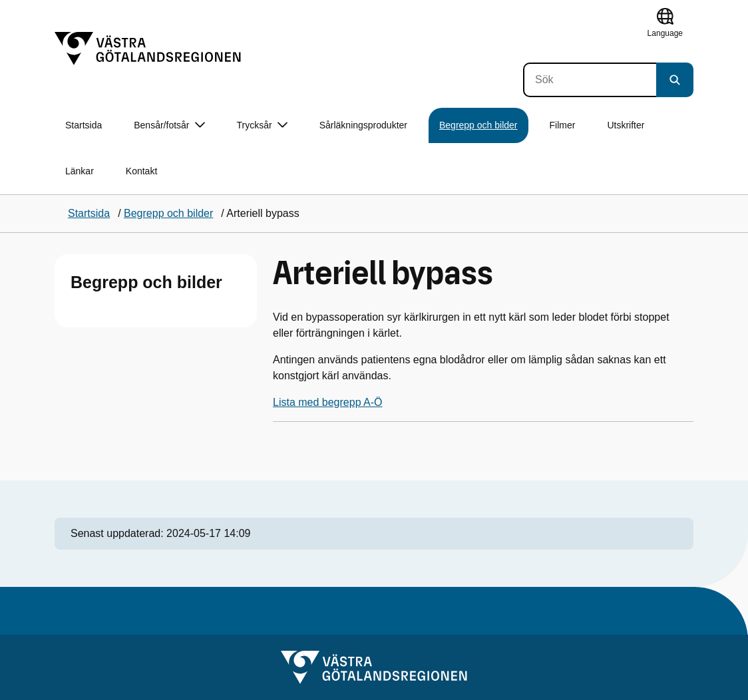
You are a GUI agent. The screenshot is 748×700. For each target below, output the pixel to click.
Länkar (80, 171)
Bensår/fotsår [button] (169, 125)
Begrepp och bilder (478, 125)
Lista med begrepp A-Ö (328, 402)
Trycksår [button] (262, 125)
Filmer (563, 125)
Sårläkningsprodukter (363, 125)
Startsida (84, 125)
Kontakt (141, 171)
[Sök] (590, 80)
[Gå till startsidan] (148, 49)
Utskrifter (626, 125)
